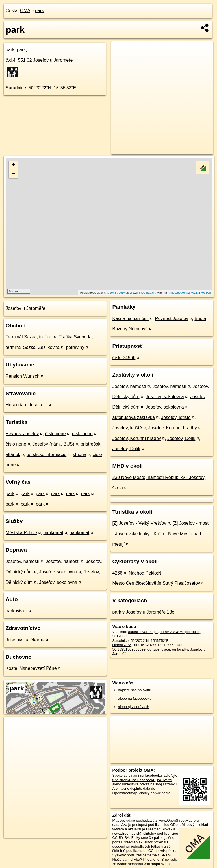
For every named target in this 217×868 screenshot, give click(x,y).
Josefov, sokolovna (58, 572)
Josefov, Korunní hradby (172, 428)
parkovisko (16, 611)
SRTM (166, 855)
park (39, 11)
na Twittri (164, 780)
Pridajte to (151, 859)
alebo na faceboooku (135, 698)
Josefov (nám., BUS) (53, 444)
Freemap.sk (147, 293)
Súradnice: (17, 88)
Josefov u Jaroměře (26, 308)
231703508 (121, 636)
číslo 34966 (124, 358)
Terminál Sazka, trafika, (29, 337)
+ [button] (13, 165)
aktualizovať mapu (143, 632)
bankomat (53, 533)
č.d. (11, 60)
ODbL (175, 825)
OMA (25, 11)
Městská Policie (21, 533)
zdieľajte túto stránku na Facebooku (145, 778)
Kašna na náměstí (131, 319)
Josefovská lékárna (25, 640)
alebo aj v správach (134, 707)
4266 (118, 573)
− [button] (13, 174)
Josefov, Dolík (181, 438)
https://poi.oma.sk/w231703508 (189, 293)
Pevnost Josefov (22, 434)
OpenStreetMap (118, 293)
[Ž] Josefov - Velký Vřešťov (139, 523)
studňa (79, 454)
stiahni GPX (122, 645)
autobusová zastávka (134, 417)
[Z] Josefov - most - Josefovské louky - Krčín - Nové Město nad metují (160, 534)
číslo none (56, 434)
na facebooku (151, 775)
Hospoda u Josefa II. (26, 405)
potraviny (75, 347)
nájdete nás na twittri (135, 690)
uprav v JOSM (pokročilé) (180, 632)
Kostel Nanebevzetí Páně (31, 668)
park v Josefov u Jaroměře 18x (143, 612)
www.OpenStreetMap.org (178, 820)
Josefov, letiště (176, 417)
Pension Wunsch (23, 376)
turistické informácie (46, 454)
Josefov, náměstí (23, 561)
